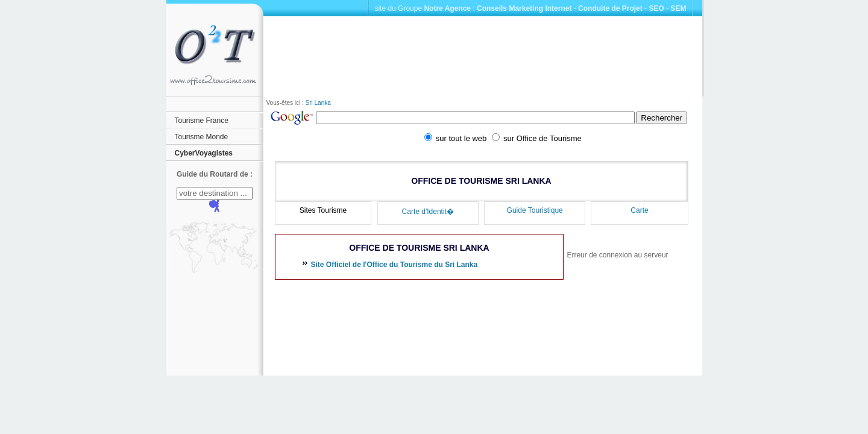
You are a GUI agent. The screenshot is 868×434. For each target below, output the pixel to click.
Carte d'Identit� (428, 212)
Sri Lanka (318, 103)
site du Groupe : (424, 8)
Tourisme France (202, 121)
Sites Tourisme (323, 210)
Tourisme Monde (202, 137)
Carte (639, 210)
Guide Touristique (535, 210)
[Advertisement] (483, 57)
